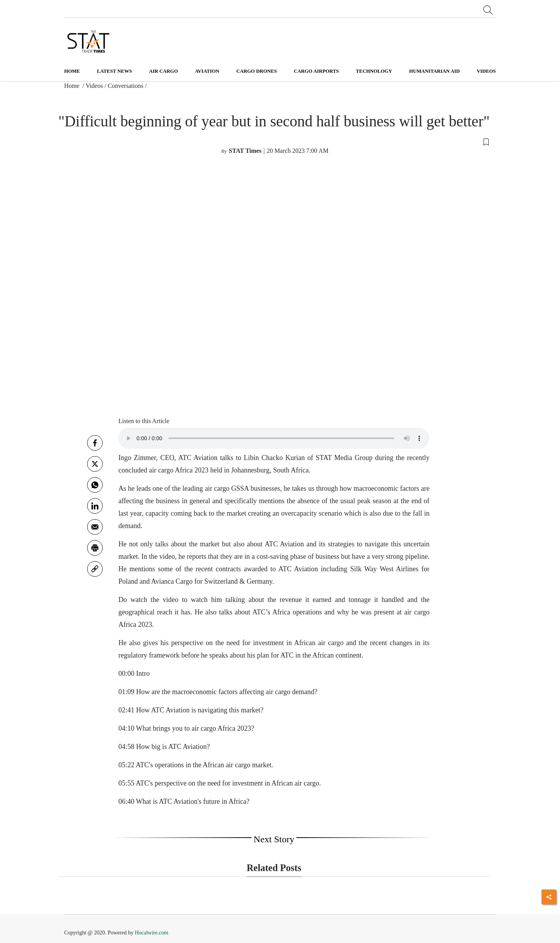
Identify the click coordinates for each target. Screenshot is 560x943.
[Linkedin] (95, 506)
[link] (95, 569)
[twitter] (95, 464)
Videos (94, 86)
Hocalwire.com (152, 933)
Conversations (126, 86)
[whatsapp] (95, 485)
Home (72, 71)
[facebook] (95, 443)
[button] (274, 142)
